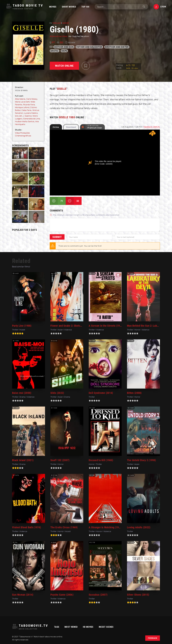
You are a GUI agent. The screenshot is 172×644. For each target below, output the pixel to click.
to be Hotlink (95, 127)
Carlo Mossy (32, 99)
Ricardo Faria (29, 105)
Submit (57, 237)
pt (53, 42)
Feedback (153, 638)
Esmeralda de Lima (32, 119)
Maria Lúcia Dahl (22, 102)
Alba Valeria (20, 99)
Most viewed (71, 627)
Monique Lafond (22, 107)
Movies (53, 7)
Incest (66, 23)
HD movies (88, 627)
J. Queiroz (27, 116)
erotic (55, 51)
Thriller (56, 23)
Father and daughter (89, 47)
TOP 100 (85, 7)
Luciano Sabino (31, 113)
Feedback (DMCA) (152, 127)
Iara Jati (19, 116)
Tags (57, 627)
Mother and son (64, 47)
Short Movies (69, 7)
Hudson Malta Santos (25, 121)
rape (64, 51)
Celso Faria (26, 110)
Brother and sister (117, 47)
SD (62, 42)
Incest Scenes (106, 627)
